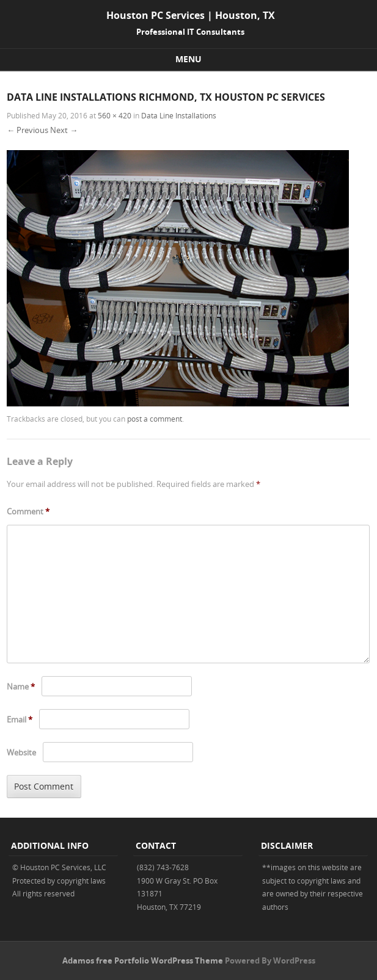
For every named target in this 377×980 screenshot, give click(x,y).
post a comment (155, 419)
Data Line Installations (179, 115)
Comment (28, 511)
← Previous (27, 130)
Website (21, 752)
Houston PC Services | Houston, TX (191, 15)
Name (21, 686)
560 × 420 (115, 115)
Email (20, 719)
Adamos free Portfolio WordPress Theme (143, 960)
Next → (64, 130)
